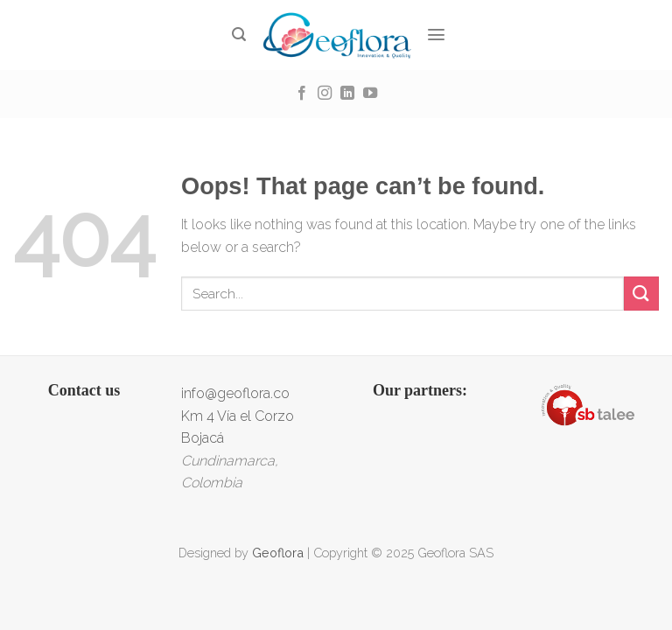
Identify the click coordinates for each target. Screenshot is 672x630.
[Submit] (641, 294)
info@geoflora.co (235, 393)
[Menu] (437, 35)
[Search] (239, 35)
